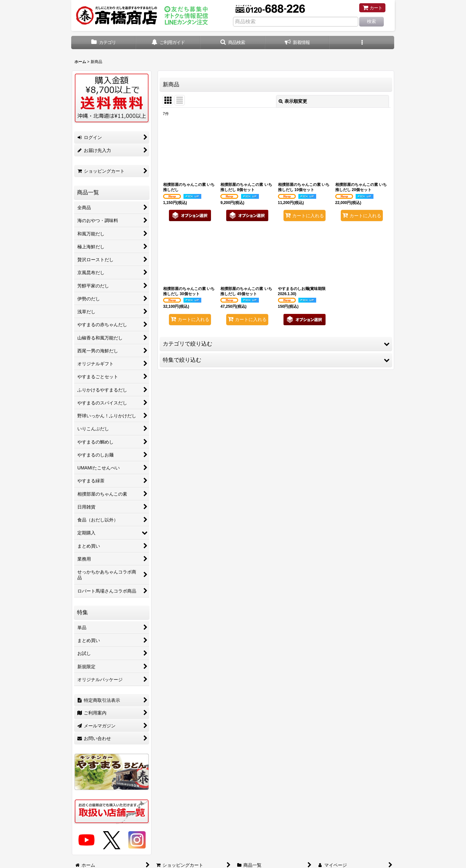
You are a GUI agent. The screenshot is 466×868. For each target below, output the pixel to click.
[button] (233, 43)
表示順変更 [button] (293, 101)
